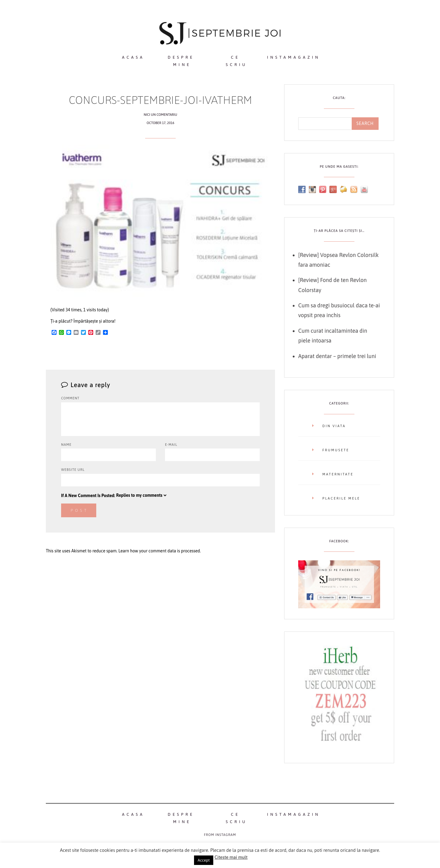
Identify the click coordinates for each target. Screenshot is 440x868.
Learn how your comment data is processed (159, 551)
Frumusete (336, 450)
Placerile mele (341, 498)
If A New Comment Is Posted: (114, 495)
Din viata (334, 426)
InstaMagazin (294, 57)
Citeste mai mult (231, 857)
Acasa (133, 57)
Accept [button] (204, 860)
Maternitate (338, 474)
